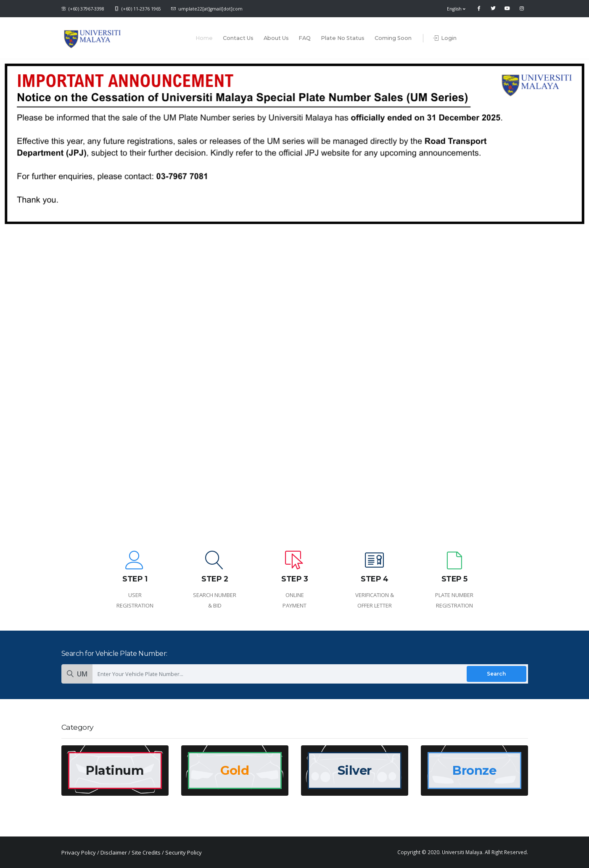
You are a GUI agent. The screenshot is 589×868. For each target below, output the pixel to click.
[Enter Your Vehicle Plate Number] (310, 674)
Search (496, 674)
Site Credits (146, 852)
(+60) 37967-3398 (83, 9)
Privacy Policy (79, 852)
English (456, 9)
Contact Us (238, 38)
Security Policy (184, 852)
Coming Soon (393, 38)
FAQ (305, 38)
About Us (276, 38)
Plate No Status (343, 38)
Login (445, 38)
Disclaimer (114, 852)
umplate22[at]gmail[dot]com (207, 9)
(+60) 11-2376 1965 (138, 9)
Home (204, 38)
